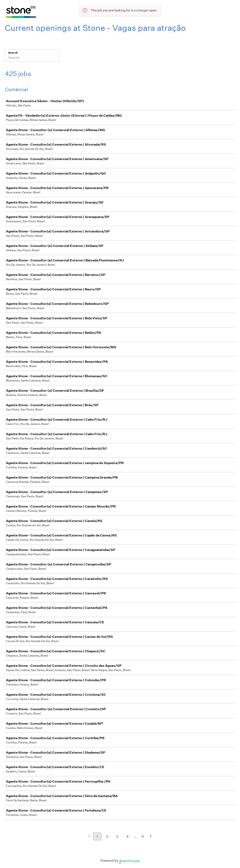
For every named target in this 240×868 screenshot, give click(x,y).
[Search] (32, 58)
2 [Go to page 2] (107, 836)
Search (13, 53)
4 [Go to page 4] (128, 836)
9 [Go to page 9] (143, 836)
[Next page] (151, 837)
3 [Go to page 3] (117, 836)
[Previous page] (89, 837)
